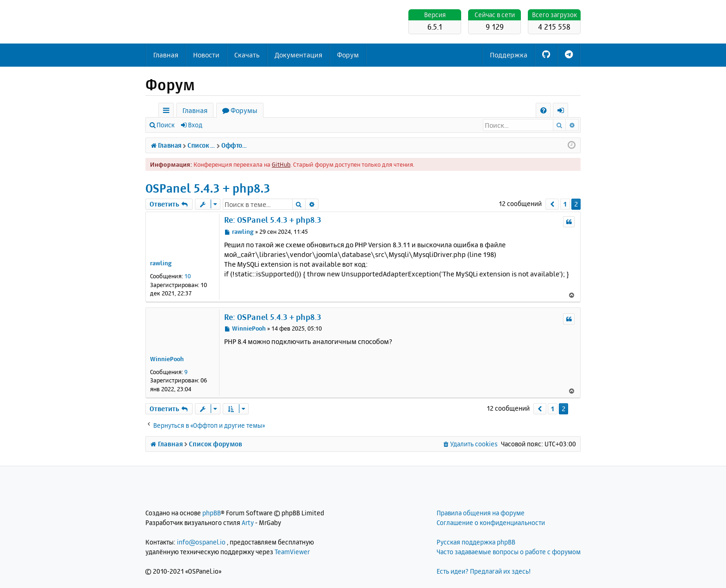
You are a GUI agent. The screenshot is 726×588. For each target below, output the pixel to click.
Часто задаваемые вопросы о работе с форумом (509, 552)
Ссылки (168, 112)
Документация (298, 55)
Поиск (166, 125)
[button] (552, 204)
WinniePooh (167, 359)
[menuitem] (543, 110)
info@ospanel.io (201, 542)
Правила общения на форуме (481, 513)
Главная (166, 55)
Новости (206, 55)
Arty (248, 522)
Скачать (247, 55)
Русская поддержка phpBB (476, 542)
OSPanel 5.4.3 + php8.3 (208, 188)
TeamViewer (292, 552)
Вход (195, 125)
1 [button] (565, 204)
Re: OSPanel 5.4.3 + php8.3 (273, 220)
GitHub (281, 164)
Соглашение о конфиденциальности (491, 522)
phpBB (212, 513)
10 (188, 276)
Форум (348, 55)
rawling (161, 263)
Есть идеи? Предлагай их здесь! (484, 571)
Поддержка (509, 55)
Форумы (244, 110)
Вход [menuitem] (564, 112)
